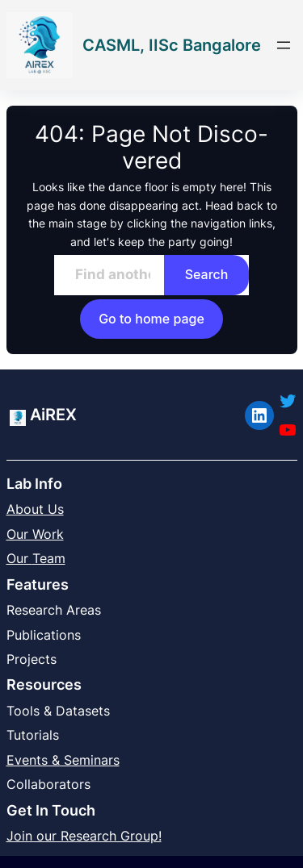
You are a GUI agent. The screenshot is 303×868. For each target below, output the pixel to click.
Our (19, 558)
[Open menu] (284, 45)
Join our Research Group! (84, 836)
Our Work (35, 534)
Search (207, 274)
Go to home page (151, 319)
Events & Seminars (63, 760)
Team (49, 558)
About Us (35, 509)
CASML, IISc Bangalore (172, 45)
